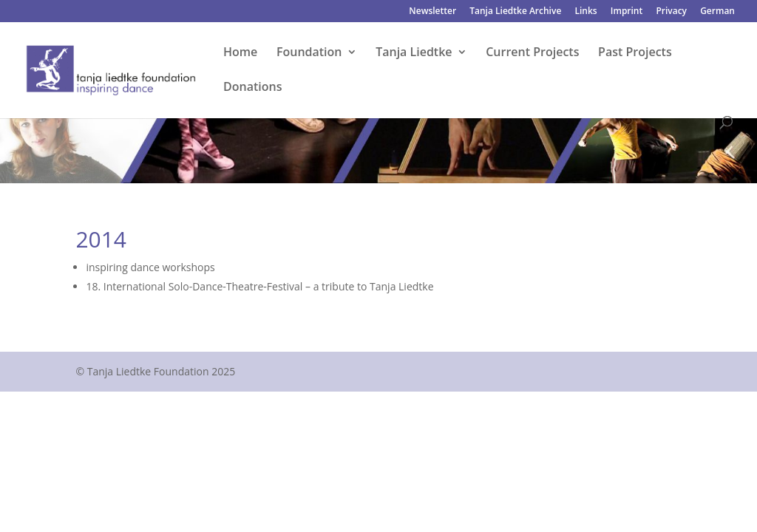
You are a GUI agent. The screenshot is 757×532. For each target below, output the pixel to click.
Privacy (671, 12)
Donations (252, 88)
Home (240, 53)
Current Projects (532, 53)
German (717, 12)
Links (585, 12)
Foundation (309, 53)
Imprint (627, 12)
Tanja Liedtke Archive (515, 12)
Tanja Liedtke (414, 53)
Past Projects (635, 53)
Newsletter (432, 12)
